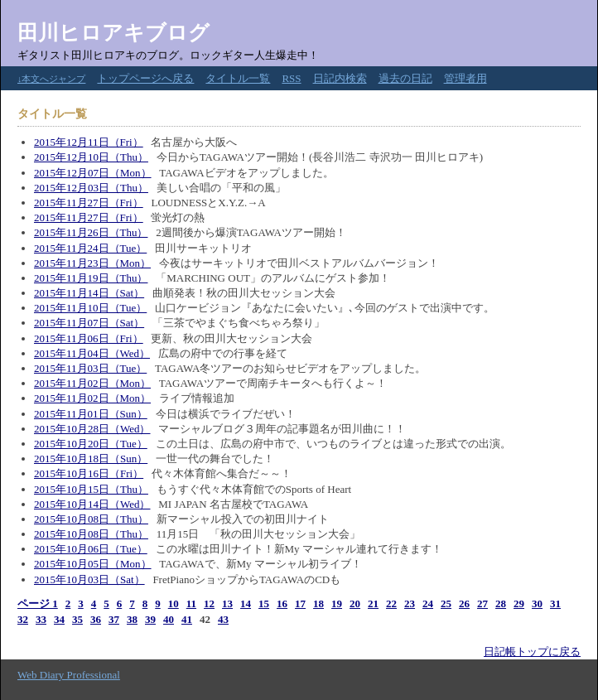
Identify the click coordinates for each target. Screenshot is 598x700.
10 (174, 603)
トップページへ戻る (145, 78)
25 (446, 603)
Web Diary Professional (69, 675)
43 (223, 619)
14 (246, 603)
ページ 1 (38, 603)
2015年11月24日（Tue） (90, 248)
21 (373, 603)
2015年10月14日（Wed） (92, 504)
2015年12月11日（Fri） (89, 142)
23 (410, 603)
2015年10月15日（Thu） (91, 489)
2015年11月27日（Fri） (89, 203)
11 (191, 603)
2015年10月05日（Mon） (93, 564)
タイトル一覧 (238, 78)
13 (227, 603)
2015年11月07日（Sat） (89, 323)
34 (59, 619)
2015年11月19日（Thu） (91, 278)
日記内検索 (340, 78)
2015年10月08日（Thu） (91, 519)
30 (537, 603)
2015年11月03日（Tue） (90, 368)
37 (114, 619)
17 (300, 603)
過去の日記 (405, 78)
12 (209, 603)
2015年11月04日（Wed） (92, 353)
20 (355, 603)
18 (318, 603)
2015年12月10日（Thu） (91, 157)
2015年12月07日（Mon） (93, 173)
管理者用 (465, 78)
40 (169, 619)
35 (77, 619)
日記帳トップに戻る (532, 652)
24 (428, 603)
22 (391, 603)
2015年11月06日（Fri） (89, 338)
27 (482, 603)
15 (264, 603)
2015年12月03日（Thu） (91, 188)
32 (23, 619)
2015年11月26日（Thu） (91, 232)
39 (150, 619)
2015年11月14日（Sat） (89, 293)
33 (41, 619)
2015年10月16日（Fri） (89, 473)
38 (132, 619)
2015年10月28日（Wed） (92, 429)
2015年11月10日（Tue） (90, 308)
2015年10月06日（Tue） (91, 549)
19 (337, 603)
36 (96, 619)
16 (282, 603)
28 (501, 603)
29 (519, 603)
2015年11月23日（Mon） (92, 263)
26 (464, 603)
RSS (291, 78)
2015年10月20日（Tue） (91, 444)
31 (555, 603)
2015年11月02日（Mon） (92, 383)
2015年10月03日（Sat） (89, 579)
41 (187, 619)
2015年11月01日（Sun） (91, 414)
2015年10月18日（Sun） (91, 459)
